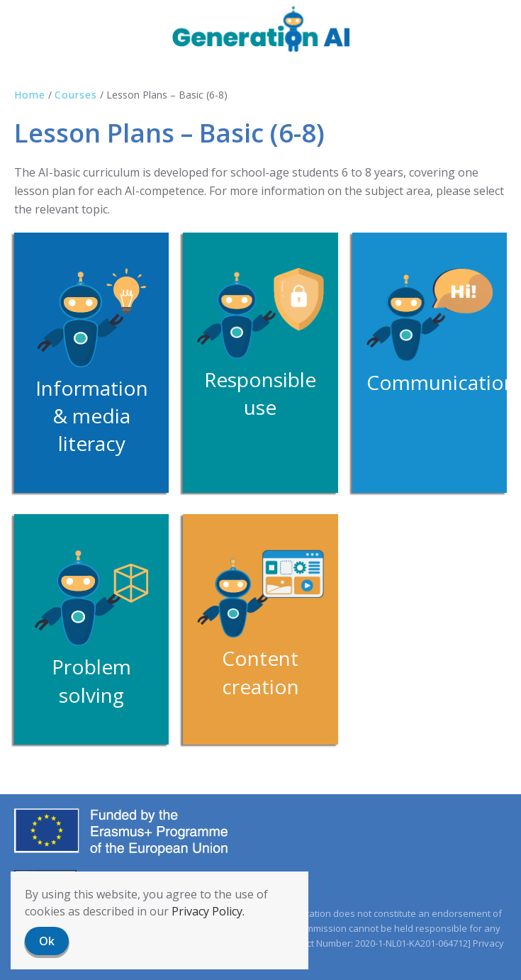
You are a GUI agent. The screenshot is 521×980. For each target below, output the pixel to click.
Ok (47, 941)
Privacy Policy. (208, 911)
